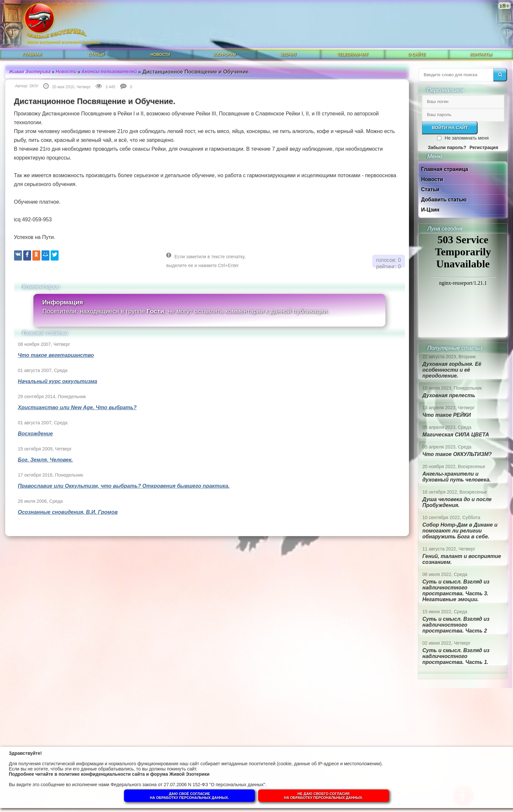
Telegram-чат (353, 55)
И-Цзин (430, 210)
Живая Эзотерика (30, 72)
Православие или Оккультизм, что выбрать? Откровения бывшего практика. (124, 486)
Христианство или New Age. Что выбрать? (77, 407)
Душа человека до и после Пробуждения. (457, 502)
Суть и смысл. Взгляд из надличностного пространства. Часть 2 (456, 625)
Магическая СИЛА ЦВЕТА (456, 435)
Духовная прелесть (449, 395)
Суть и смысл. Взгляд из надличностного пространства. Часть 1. (456, 656)
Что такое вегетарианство (56, 355)
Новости (160, 55)
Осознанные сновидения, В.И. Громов (68, 512)
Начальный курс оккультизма (58, 381)
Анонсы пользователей (109, 72)
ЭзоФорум (224, 55)
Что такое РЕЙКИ (447, 415)
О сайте (417, 55)
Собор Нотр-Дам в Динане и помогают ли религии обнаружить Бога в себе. (460, 531)
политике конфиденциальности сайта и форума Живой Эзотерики (134, 774)
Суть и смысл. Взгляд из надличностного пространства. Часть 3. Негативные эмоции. (456, 591)
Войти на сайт (450, 128)
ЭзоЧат (289, 55)
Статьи (96, 55)
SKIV (34, 86)
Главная (32, 55)
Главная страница (444, 169)
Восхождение (35, 434)
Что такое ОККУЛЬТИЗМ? (457, 454)
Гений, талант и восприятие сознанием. (462, 559)
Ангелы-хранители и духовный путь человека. (457, 477)
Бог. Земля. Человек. (45, 460)
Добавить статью (444, 200)
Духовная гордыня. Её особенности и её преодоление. (452, 370)
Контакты (481, 55)
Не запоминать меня (467, 138)
